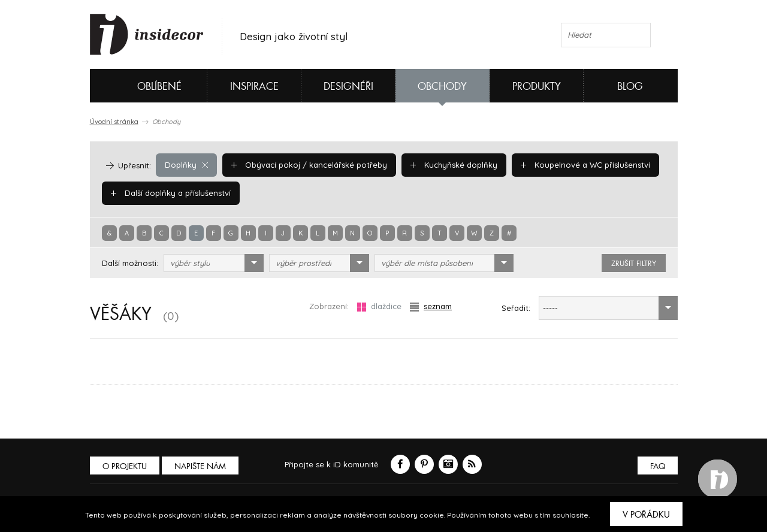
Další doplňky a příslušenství (171, 193)
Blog (630, 87)
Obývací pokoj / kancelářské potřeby (309, 165)
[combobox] (214, 263)
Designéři (348, 87)
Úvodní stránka (114, 122)
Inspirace (254, 87)
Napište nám (200, 466)
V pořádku (646, 515)
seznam (431, 306)
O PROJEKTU (125, 466)
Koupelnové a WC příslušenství (585, 165)
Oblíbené (139, 86)
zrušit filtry (634, 264)
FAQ (658, 466)
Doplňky (186, 165)
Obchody (442, 87)
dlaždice (379, 306)
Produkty (537, 87)
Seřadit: (516, 308)
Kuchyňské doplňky (454, 165)
